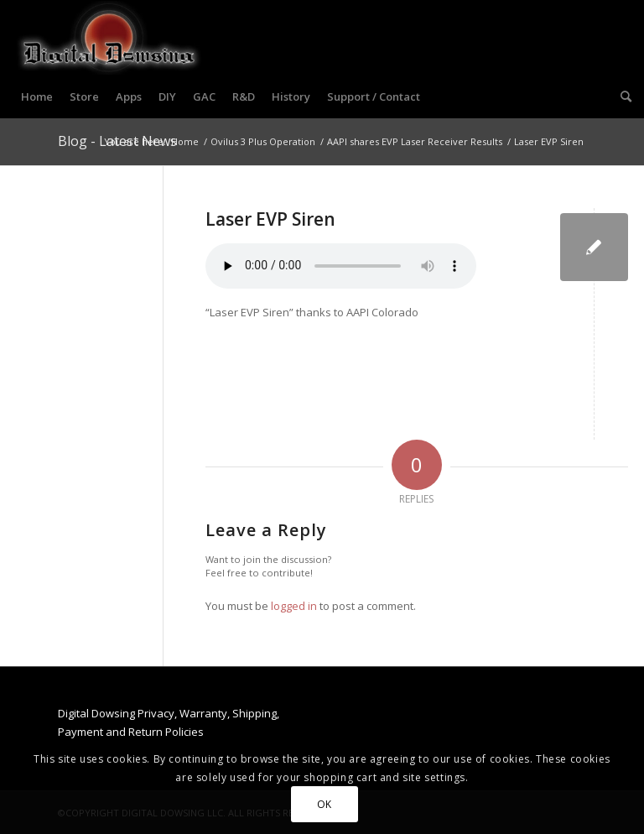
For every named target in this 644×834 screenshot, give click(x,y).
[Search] (622, 96)
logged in (294, 606)
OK (325, 804)
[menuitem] (37, 96)
